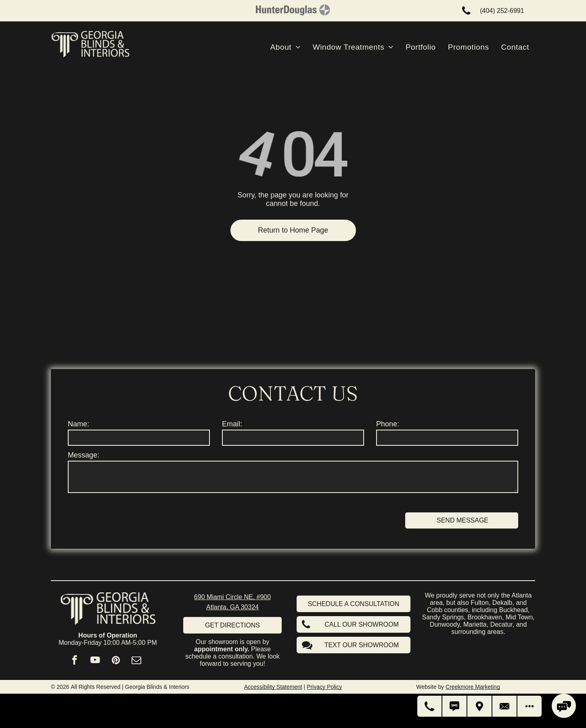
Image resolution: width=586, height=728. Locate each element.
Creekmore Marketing (473, 687)
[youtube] (95, 661)
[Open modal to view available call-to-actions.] (529, 706)
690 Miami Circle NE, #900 (232, 597)
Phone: (388, 424)
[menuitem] (286, 47)
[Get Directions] (480, 706)
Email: (232, 424)
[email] (136, 661)
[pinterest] (116, 661)
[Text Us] (455, 706)
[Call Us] (430, 706)
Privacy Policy (324, 687)
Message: (84, 455)
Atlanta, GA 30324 (232, 607)
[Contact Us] (505, 706)
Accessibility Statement (273, 687)
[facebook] (74, 661)
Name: (78, 424)
